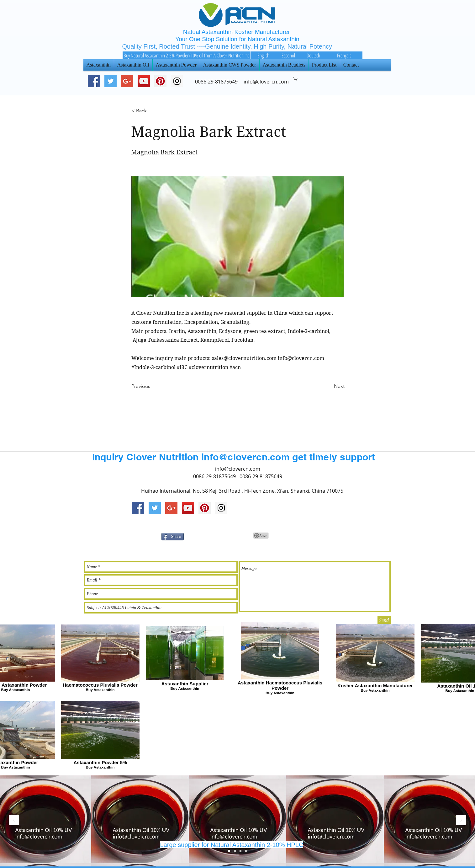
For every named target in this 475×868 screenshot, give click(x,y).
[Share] (173, 537)
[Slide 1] (240, 851)
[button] (295, 79)
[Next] (329, 387)
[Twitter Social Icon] (111, 81)
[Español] (288, 55)
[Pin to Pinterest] (261, 536)
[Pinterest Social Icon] (160, 81)
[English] (263, 55)
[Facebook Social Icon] (94, 81)
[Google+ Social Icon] (127, 81)
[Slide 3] (229, 851)
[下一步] (461, 821)
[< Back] (152, 111)
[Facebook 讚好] (327, 536)
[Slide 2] (235, 851)
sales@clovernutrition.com (244, 358)
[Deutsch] (314, 55)
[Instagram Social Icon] (221, 508)
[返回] (14, 821)
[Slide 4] (246, 851)
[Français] (344, 55)
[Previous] (152, 387)
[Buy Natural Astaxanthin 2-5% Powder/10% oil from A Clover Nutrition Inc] (187, 55)
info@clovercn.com (301, 358)
